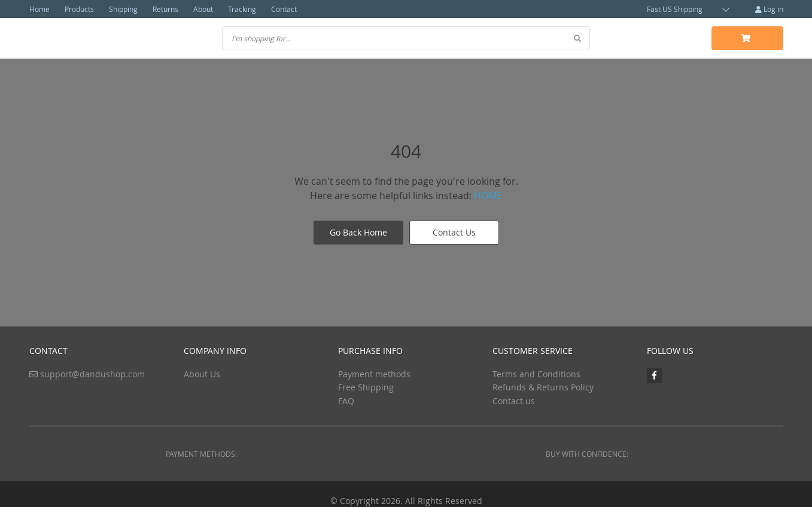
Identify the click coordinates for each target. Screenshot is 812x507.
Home (39, 9)
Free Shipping (366, 387)
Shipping (123, 9)
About (203, 9)
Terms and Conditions (536, 374)
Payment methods (374, 374)
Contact (284, 9)
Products (79, 9)
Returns (165, 9)
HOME (488, 196)
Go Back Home (358, 232)
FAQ (346, 401)
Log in (769, 9)
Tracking (242, 9)
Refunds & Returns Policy (543, 387)
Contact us (514, 401)
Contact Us (454, 232)
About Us (202, 374)
